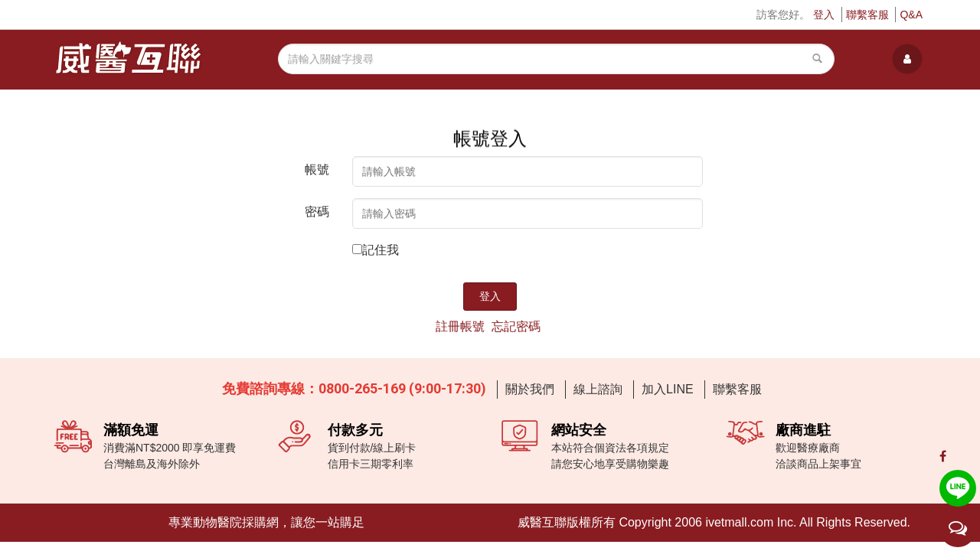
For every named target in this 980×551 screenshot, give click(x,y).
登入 (824, 15)
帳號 (317, 170)
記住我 (381, 250)
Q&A (911, 15)
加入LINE (668, 389)
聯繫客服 (867, 15)
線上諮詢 (598, 389)
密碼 (317, 212)
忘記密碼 (516, 326)
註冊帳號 (460, 326)
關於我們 (530, 389)
